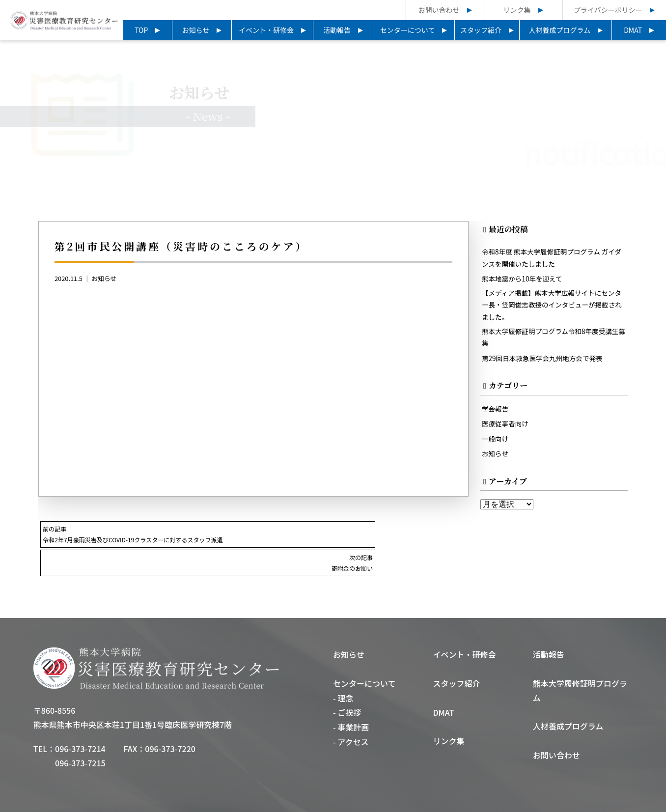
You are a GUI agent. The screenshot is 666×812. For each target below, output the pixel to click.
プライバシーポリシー (608, 10)
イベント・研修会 (266, 30)
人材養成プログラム (560, 30)
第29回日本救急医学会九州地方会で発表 (546, 364)
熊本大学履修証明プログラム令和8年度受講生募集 (551, 343)
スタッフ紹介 (481, 30)
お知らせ (195, 30)
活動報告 (337, 30)
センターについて (408, 30)
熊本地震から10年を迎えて (525, 281)
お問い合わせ (439, 10)
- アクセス (351, 714)
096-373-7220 (170, 721)
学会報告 (496, 415)
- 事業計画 (351, 700)
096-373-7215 (80, 735)
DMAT (633, 30)
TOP (141, 30)
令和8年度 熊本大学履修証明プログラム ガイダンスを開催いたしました (552, 260)
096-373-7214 (80, 721)
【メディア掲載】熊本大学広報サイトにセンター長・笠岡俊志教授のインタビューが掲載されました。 (553, 309)
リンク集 (517, 10)
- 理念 (343, 671)
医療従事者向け (507, 431)
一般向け (496, 446)
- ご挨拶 (347, 685)
